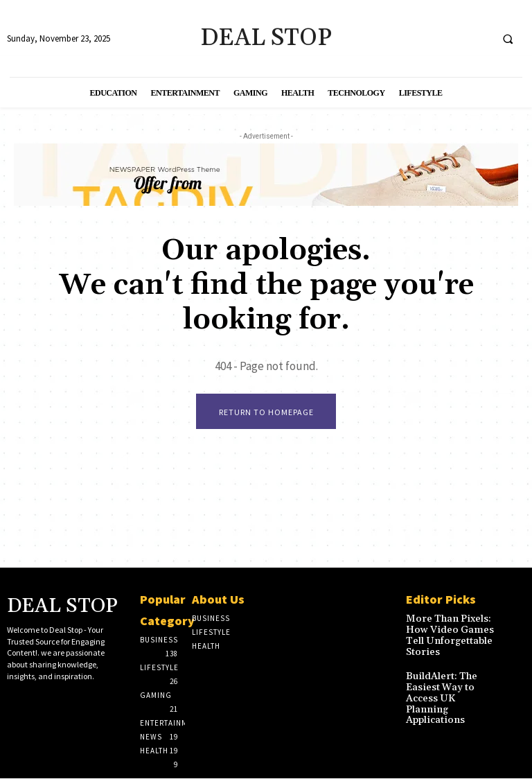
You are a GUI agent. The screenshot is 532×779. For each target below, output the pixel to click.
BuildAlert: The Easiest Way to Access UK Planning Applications (449, 685)
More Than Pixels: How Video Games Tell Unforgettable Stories (442, 634)
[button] (508, 39)
